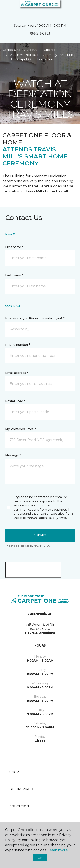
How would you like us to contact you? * (35, 318)
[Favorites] (69, 8)
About (32, 50)
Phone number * (18, 345)
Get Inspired (21, 789)
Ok (40, 858)
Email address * (17, 373)
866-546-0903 (40, 33)
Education (19, 806)
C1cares (49, 50)
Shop (14, 772)
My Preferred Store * (20, 429)
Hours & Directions (40, 633)
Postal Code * (15, 401)
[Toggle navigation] (6, 8)
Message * (13, 455)
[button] (64, 8)
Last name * (14, 275)
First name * (14, 247)
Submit (40, 535)
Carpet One (12, 50)
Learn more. (58, 850)
